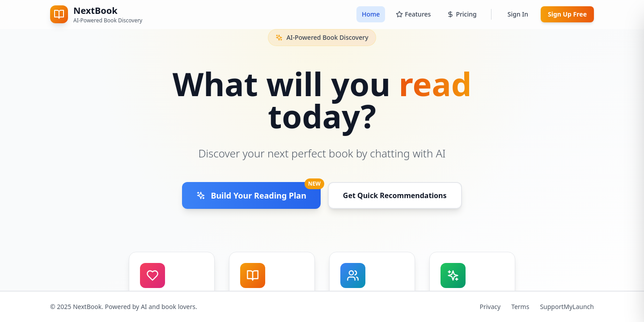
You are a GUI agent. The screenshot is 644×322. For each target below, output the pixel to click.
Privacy (490, 307)
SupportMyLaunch (567, 307)
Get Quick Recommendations (395, 195)
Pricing (462, 14)
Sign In (518, 14)
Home (371, 14)
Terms (520, 307)
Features (413, 14)
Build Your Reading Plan (258, 191)
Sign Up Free (567, 14)
